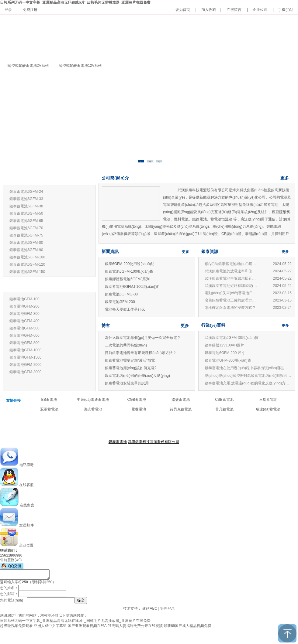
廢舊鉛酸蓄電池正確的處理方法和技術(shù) (232, 300)
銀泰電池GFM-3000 (25, 372)
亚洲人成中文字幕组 (50, 626)
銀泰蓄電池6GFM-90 (26, 250)
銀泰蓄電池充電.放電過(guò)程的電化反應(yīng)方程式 (249, 383)
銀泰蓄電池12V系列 (25, 179)
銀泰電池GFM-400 (24, 321)
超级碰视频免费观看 (16, 626)
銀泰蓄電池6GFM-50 (26, 213)
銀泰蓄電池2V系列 (24, 286)
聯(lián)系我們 (187, 427)
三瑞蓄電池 (268, 400)
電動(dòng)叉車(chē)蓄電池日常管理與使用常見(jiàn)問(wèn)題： (232, 293)
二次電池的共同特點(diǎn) (126, 345)
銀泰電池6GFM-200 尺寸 (225, 353)
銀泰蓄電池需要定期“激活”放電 (130, 360)
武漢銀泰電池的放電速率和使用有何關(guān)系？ (232, 271)
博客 (106, 325)
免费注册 (30, 10)
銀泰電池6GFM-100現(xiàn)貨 (129, 271)
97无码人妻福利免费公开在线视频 (135, 626)
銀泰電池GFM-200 (24, 306)
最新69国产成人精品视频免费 (187, 626)
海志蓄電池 (93, 409)
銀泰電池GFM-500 (24, 328)
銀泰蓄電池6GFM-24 (26, 192)
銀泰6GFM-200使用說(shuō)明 (130, 264)
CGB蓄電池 (137, 400)
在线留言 (234, 10)
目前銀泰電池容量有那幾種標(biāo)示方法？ (141, 353)
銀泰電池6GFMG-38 (121, 294)
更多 (86, 179)
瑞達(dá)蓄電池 (268, 409)
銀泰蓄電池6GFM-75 (26, 235)
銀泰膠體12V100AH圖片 (224, 345)
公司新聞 (167, 427)
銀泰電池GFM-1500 (25, 357)
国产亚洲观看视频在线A (87, 626)
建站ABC (150, 608)
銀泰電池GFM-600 (24, 336)
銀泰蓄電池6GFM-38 (26, 206)
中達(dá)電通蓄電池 (93, 400)
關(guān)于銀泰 (118, 427)
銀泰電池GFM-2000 (25, 365)
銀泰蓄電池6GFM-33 (26, 199)
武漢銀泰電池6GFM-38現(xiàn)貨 (232, 338)
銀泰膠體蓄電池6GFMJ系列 (127, 279)
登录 (8, 10)
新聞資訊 (110, 252)
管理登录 (168, 608)
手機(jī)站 (286, 10)
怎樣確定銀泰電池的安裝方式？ (230, 308)
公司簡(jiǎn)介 (115, 178)
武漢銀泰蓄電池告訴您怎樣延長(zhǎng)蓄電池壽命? (232, 278)
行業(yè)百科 (213, 325)
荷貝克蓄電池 (181, 409)
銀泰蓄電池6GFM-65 (26, 221)
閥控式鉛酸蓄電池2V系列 (28, 66)
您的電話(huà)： (13, 600)
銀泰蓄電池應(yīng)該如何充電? (131, 368)
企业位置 (260, 10)
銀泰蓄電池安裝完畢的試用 (127, 383)
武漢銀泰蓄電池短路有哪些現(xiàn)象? (232, 286)
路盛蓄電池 (181, 400)
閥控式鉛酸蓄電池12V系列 (80, 66)
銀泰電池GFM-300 (24, 314)
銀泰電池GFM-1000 (25, 350)
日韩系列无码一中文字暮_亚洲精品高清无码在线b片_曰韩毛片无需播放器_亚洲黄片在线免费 (75, 2)
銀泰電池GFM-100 (24, 299)
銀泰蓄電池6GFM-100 (27, 257)
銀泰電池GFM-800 (24, 343)
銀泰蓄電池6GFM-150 (27, 272)
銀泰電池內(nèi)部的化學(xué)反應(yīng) (137, 376)
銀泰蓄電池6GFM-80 (26, 243)
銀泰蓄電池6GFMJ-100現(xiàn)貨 (132, 287)
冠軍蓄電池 (49, 409)
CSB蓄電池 (224, 400)
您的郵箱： (9, 594)
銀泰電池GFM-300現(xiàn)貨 (228, 360)
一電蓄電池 (137, 409)
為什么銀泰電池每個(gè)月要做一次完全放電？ (143, 338)
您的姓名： (9, 588)
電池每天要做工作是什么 (125, 309)
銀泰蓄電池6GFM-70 (26, 228)
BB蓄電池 (49, 400)
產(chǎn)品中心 (145, 427)
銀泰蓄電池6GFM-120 (27, 264)
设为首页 (183, 10)
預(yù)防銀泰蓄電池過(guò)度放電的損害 (232, 264)
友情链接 (13, 400)
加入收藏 (209, 10)
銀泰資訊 (210, 252)
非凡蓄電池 (224, 409)
